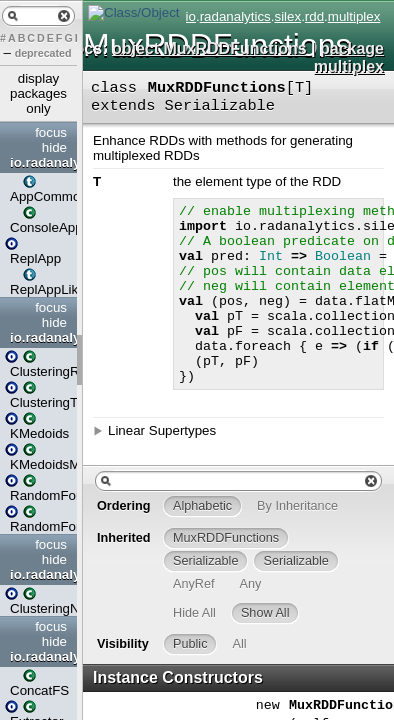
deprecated (43, 53)
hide (54, 147)
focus (51, 132)
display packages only (38, 93)
